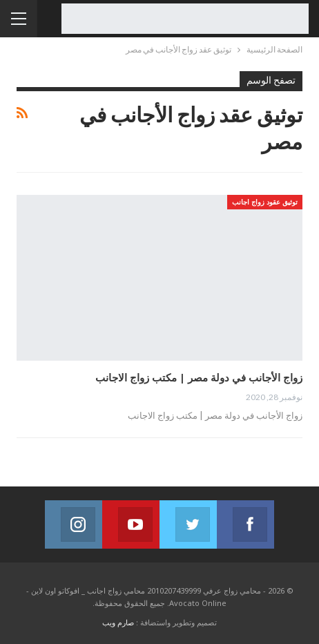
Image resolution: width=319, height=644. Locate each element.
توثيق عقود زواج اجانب (265, 202)
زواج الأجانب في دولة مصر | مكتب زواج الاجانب (199, 377)
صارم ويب (118, 622)
